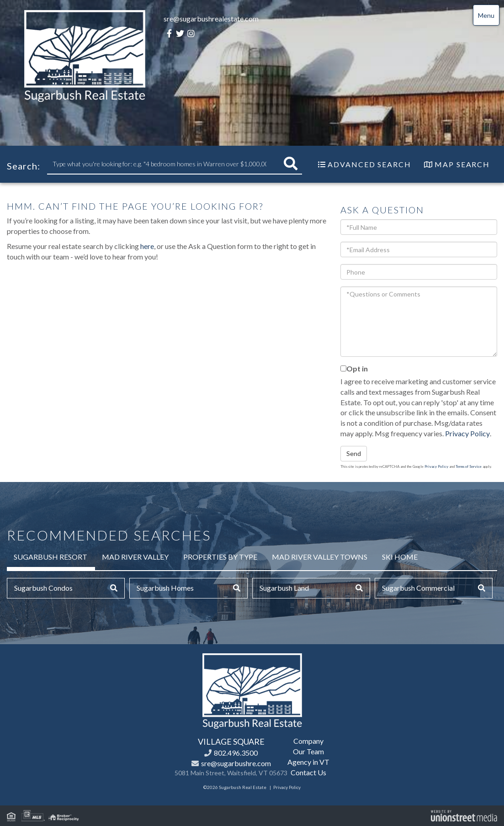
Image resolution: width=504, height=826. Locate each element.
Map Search (462, 164)
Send (354, 453)
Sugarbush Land (284, 588)
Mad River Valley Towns (320, 557)
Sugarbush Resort (50, 557)
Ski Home (400, 557)
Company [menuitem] (308, 741)
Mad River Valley (135, 557)
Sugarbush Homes (165, 588)
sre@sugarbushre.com (236, 763)
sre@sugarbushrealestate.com (211, 19)
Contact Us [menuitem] (308, 772)
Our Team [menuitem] (308, 751)
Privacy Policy (467, 433)
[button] (291, 164)
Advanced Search (369, 164)
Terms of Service (469, 466)
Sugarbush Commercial (418, 588)
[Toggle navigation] (486, 15)
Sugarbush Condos (43, 588)
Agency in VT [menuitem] (308, 762)
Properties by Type (220, 557)
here (147, 246)
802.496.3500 (236, 753)
